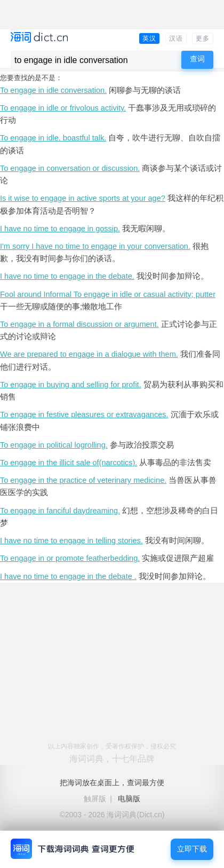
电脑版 (129, 799)
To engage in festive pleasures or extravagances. (84, 415)
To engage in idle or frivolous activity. (63, 108)
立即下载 (192, 849)
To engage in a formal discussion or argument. (79, 324)
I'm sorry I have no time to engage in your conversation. (95, 246)
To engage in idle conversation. (53, 90)
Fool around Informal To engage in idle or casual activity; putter (108, 294)
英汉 (149, 38)
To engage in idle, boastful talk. (53, 138)
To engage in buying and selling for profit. (71, 385)
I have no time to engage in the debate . (68, 576)
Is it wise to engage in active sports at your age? (83, 198)
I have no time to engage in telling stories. (71, 541)
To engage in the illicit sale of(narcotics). (69, 463)
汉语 (176, 38)
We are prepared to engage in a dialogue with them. (89, 354)
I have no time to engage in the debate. (67, 276)
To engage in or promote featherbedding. (70, 558)
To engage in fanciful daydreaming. (60, 511)
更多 (203, 38)
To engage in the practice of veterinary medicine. (83, 480)
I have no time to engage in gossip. (60, 229)
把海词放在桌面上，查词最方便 (112, 783)
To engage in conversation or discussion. (70, 168)
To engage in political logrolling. (54, 445)
